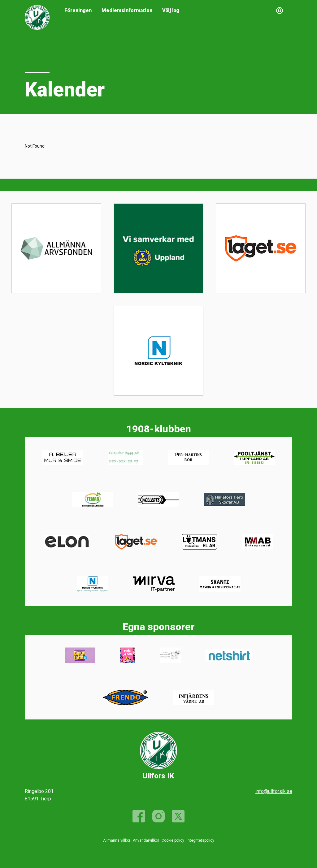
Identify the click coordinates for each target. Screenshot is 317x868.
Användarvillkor (146, 840)
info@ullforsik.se (274, 791)
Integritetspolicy (200, 840)
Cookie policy (173, 840)
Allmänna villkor (117, 840)
